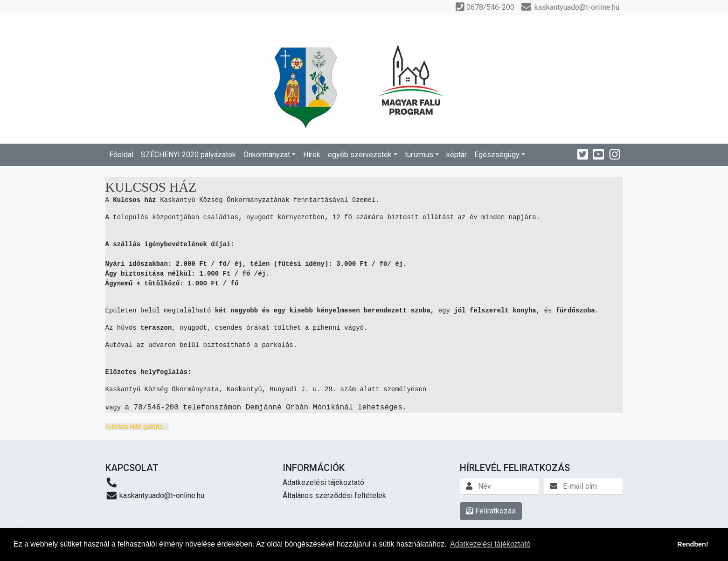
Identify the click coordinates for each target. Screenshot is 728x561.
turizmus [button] (419, 155)
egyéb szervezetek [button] (360, 155)
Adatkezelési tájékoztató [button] (490, 544)
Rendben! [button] (693, 544)
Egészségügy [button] (497, 155)
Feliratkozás (491, 511)
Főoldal (121, 155)
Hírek (312, 155)
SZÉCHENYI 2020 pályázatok (188, 155)
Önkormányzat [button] (267, 155)
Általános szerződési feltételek (334, 495)
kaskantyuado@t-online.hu (155, 495)
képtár (457, 155)
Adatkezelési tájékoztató (323, 482)
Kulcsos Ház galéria (134, 427)
